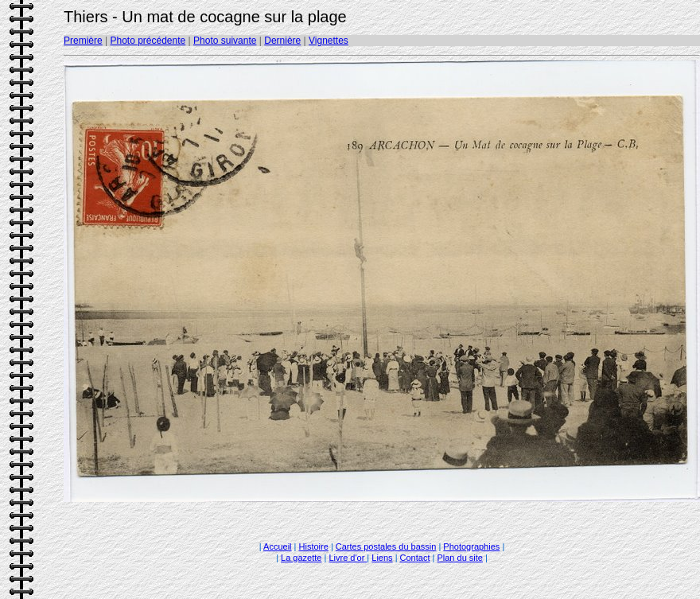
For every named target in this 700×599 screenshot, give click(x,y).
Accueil (277, 546)
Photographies (471, 546)
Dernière (282, 41)
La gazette (301, 558)
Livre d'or (348, 558)
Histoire (314, 546)
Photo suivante (225, 41)
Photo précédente (148, 41)
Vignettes (329, 41)
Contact (415, 558)
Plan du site (459, 558)
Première (83, 41)
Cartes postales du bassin (386, 546)
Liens (382, 558)
